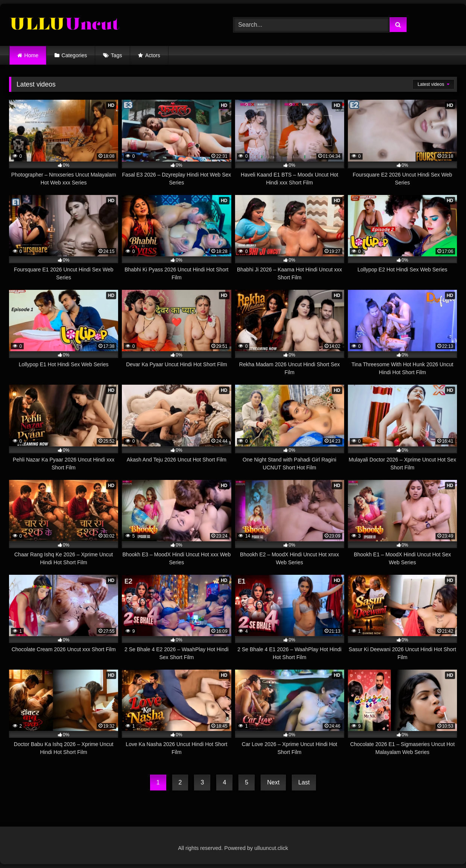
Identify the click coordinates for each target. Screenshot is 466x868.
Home (31, 55)
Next (273, 782)
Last (304, 782)
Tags (117, 55)
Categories (74, 55)
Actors (153, 55)
